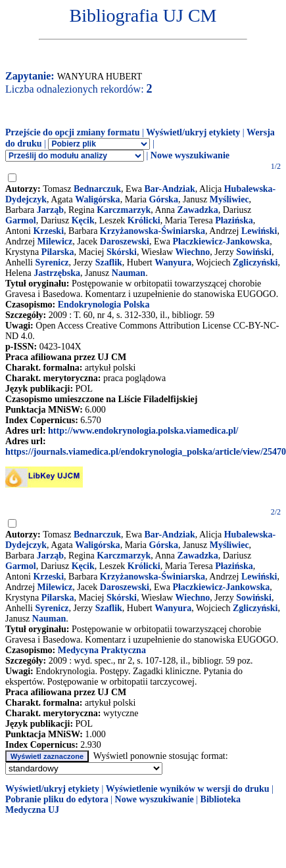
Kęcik (83, 220)
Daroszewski (125, 241)
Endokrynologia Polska (104, 305)
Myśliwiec (229, 199)
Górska (164, 199)
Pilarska (58, 252)
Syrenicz (52, 263)
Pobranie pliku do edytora (57, 799)
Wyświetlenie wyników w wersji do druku (188, 789)
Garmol (21, 220)
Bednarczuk (97, 189)
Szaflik (109, 263)
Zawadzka (197, 210)
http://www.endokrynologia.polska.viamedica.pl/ (143, 431)
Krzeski (48, 231)
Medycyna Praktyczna (102, 650)
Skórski (122, 252)
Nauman (129, 273)
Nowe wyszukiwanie (190, 155)
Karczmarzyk (124, 210)
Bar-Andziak (169, 189)
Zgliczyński (255, 263)
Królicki (144, 220)
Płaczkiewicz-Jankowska (221, 241)
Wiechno (193, 252)
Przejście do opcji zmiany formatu (73, 132)
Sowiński (254, 252)
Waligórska (97, 199)
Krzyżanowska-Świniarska (153, 231)
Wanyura (173, 263)
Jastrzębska (57, 273)
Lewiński (259, 231)
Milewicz (55, 241)
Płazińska (234, 220)
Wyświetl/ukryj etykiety (193, 132)
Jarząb (50, 210)
